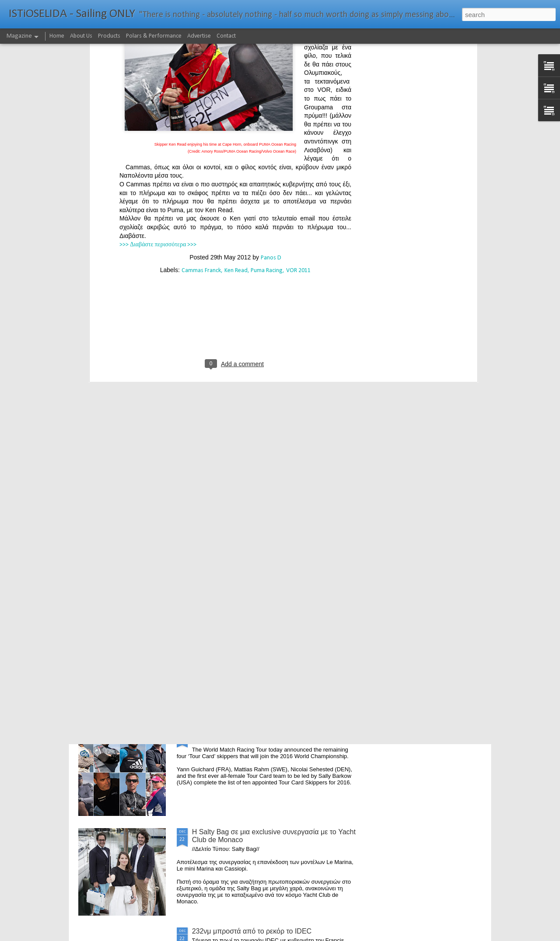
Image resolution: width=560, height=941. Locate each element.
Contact (226, 36)
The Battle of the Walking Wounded (247, 534)
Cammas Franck (201, 140)
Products (109, 36)
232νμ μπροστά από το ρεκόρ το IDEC (252, 931)
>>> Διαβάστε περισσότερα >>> (158, 114)
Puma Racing (267, 140)
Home (57, 36)
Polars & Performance (154, 36)
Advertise (199, 36)
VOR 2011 (298, 140)
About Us (81, 36)
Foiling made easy (220, 633)
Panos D (271, 127)
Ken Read (236, 140)
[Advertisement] (235, 197)
